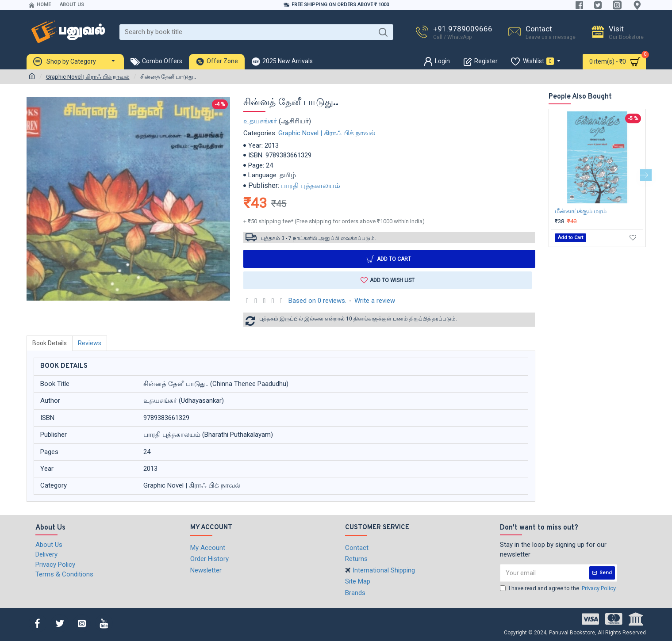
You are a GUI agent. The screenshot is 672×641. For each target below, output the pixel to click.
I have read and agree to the (559, 588)
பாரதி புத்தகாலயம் (310, 185)
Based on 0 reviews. (317, 301)
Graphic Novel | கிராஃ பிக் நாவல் (88, 77)
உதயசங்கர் (260, 121)
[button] (646, 175)
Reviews (90, 343)
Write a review (375, 301)
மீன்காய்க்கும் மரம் (581, 211)
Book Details (50, 343)
